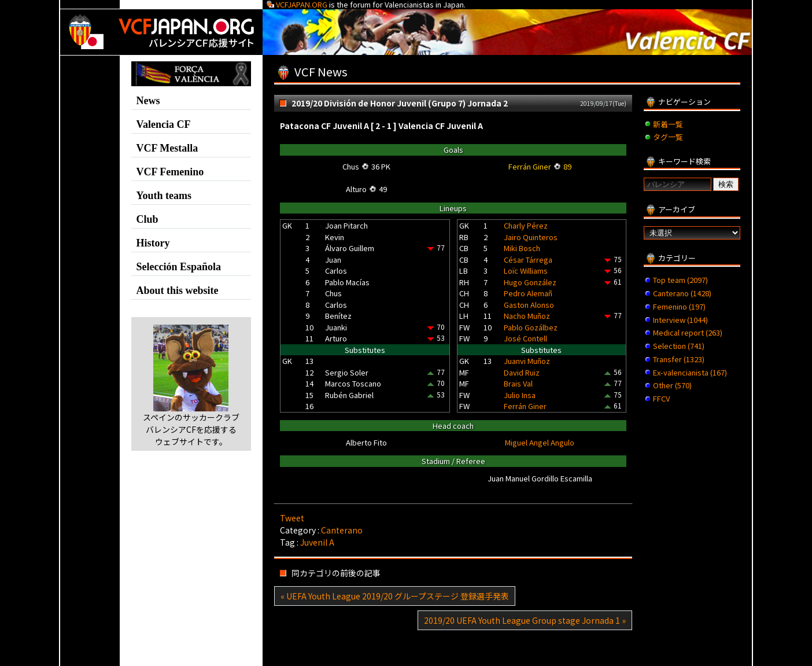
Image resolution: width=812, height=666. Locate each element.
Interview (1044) (680, 320)
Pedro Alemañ (528, 293)
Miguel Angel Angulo (540, 442)
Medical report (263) (688, 332)
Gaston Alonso (529, 305)
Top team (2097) (680, 280)
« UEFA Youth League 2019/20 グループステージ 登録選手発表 (395, 596)
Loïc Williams (526, 271)
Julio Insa (520, 395)
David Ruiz (522, 372)
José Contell (525, 338)
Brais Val (518, 383)
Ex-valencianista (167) (690, 372)
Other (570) (672, 385)
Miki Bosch (522, 248)
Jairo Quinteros (531, 237)
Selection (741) (679, 346)
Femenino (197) (679, 306)
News (148, 101)
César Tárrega (528, 260)
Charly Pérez (526, 225)
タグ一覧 (668, 137)
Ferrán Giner (525, 406)
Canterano (342, 530)
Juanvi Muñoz (527, 361)
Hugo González (530, 282)
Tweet (292, 518)
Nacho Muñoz (527, 316)
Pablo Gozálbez (531, 327)
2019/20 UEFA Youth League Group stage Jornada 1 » (525, 620)
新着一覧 (668, 124)
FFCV (661, 398)
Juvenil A (317, 542)
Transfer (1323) (679, 359)
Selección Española (179, 267)
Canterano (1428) (682, 293)
